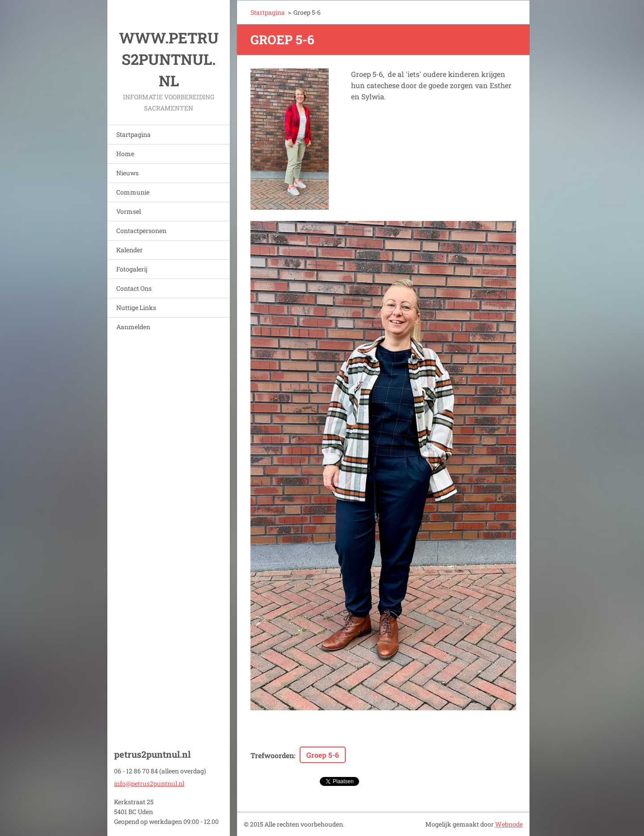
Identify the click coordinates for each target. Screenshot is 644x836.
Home (125, 154)
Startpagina (133, 134)
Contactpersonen (141, 231)
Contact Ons (134, 288)
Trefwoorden (272, 755)
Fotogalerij (132, 269)
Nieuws (127, 173)
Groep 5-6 (323, 755)
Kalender (129, 250)
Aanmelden (133, 327)
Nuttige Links (136, 308)
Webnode (509, 824)
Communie (133, 192)
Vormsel (129, 211)
